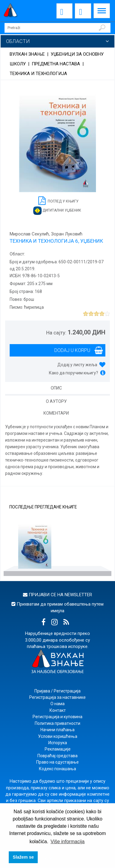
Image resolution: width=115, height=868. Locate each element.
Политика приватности (57, 723)
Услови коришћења (58, 736)
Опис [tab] (56, 388)
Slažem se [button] (23, 857)
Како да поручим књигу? (73, 373)
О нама (57, 704)
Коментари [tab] (56, 413)
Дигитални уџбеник (57, 211)
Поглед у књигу (58, 200)
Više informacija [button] (68, 842)
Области (18, 41)
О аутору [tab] (56, 401)
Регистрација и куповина (57, 717)
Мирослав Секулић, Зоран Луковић (46, 234)
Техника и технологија (38, 74)
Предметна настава (56, 64)
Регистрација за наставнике (57, 697)
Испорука (58, 743)
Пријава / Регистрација (57, 691)
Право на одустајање (57, 762)
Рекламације (58, 749)
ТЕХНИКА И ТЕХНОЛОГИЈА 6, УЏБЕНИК (56, 241)
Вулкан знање (27, 54)
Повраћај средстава (57, 756)
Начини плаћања (57, 730)
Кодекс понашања (57, 769)
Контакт (58, 710)
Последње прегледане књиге (43, 507)
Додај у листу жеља (77, 365)
